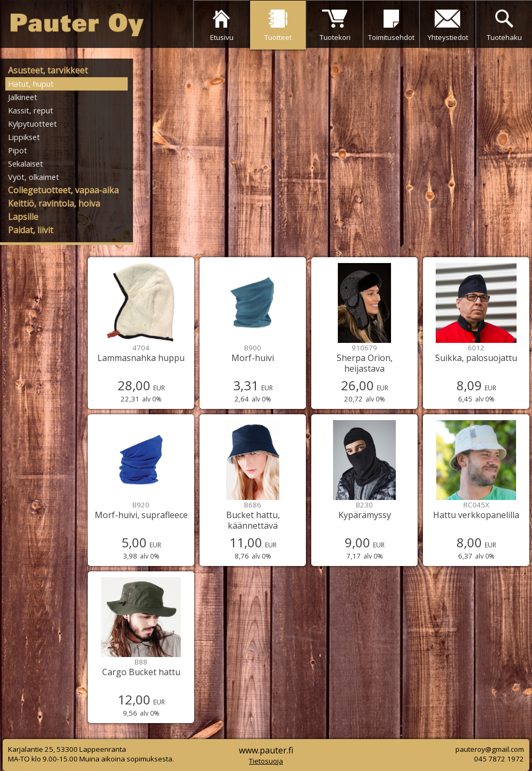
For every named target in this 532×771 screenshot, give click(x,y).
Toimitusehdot (391, 37)
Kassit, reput (31, 110)
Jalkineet (23, 97)
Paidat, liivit (31, 230)
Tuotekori (335, 37)
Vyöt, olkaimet (34, 177)
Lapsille (23, 217)
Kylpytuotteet (32, 124)
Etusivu (222, 37)
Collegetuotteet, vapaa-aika (63, 190)
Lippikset (24, 137)
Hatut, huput (31, 84)
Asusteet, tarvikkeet (48, 70)
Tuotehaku (504, 37)
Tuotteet (278, 37)
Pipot (18, 150)
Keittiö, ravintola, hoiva (54, 203)
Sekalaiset (26, 163)
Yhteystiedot (448, 37)
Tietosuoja (266, 761)
